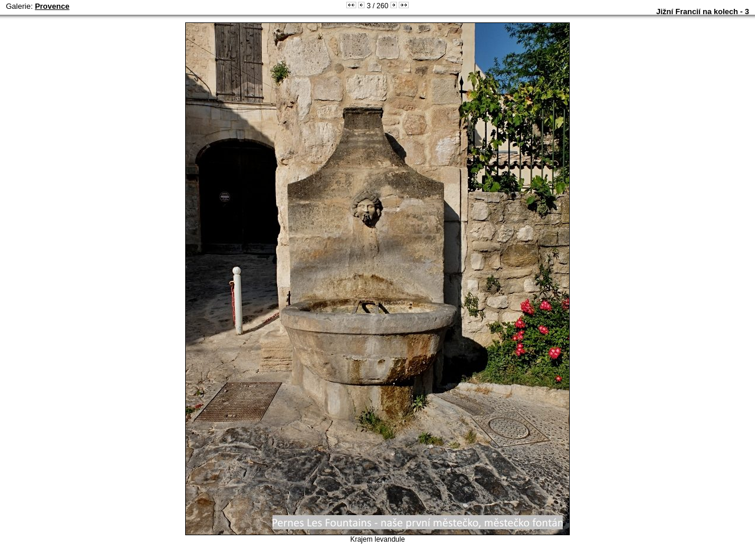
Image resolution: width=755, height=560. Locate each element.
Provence (52, 6)
